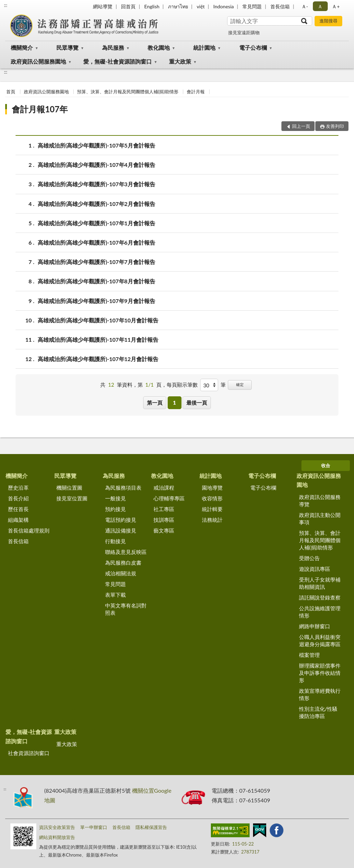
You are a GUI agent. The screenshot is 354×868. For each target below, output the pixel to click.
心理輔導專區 (169, 498)
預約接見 (115, 509)
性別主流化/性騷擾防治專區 (318, 712)
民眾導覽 (67, 48)
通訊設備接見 (121, 530)
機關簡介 (22, 48)
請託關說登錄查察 (320, 597)
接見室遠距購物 (244, 32)
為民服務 (113, 48)
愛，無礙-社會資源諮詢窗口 (118, 61)
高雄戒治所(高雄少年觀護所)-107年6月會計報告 (96, 242)
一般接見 (115, 498)
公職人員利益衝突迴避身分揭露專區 (320, 640)
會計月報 (196, 92)
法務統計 (212, 520)
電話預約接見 (121, 520)
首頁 (11, 92)
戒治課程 (164, 488)
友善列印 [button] (335, 126)
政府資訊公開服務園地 (38, 61)
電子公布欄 (253, 48)
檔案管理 (309, 655)
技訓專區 (164, 520)
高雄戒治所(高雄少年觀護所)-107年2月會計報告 (96, 204)
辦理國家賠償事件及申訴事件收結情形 (320, 673)
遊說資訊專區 (315, 569)
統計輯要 (212, 509)
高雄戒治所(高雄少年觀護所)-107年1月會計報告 (96, 223)
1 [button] (174, 403)
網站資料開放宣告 (57, 837)
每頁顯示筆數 (182, 385)
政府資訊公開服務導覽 (320, 501)
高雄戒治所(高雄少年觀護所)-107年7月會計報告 (96, 262)
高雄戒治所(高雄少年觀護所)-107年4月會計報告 (96, 165)
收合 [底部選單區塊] (326, 465)
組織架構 (18, 520)
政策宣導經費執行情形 (320, 694)
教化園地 (159, 48)
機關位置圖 (69, 488)
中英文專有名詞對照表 (126, 609)
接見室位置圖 (72, 498)
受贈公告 (309, 558)
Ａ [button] (320, 6)
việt (201, 6)
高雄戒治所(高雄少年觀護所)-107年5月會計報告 (96, 145)
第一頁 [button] (155, 403)
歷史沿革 (18, 488)
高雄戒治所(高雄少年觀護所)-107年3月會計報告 (96, 184)
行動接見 (115, 541)
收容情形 (212, 498)
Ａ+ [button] (336, 6)
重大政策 (180, 61)
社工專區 (164, 509)
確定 (240, 384)
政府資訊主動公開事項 (320, 518)
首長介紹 (18, 498)
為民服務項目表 (123, 488)
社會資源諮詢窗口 (29, 753)
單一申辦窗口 (94, 827)
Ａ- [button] (305, 6)
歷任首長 (18, 509)
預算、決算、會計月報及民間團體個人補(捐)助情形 (128, 92)
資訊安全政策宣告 (57, 827)
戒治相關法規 (121, 573)
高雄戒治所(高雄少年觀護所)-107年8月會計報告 (96, 281)
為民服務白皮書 (123, 563)
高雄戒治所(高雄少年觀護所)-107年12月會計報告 (98, 359)
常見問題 (252, 6)
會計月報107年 (40, 109)
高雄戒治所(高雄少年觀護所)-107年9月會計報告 (96, 301)
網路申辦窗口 (315, 626)
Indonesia (223, 6)
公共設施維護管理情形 (320, 612)
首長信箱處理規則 (29, 530)
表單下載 (115, 595)
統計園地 (204, 48)
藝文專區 (164, 530)
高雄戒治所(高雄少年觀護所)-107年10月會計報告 (98, 320)
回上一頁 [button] (301, 126)
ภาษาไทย (178, 6)
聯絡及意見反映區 (126, 552)
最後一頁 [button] (197, 403)
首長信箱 (280, 6)
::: (6, 5)
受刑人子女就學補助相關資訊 (320, 583)
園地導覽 (212, 488)
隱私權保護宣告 (151, 827)
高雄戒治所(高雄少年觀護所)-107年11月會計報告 (98, 339)
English (152, 6)
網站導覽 (103, 6)
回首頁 (128, 6)
